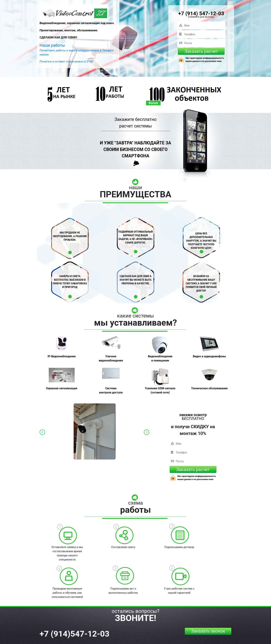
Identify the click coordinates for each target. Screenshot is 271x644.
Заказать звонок (208, 631)
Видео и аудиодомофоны (209, 356)
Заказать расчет (201, 51)
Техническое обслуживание (209, 388)
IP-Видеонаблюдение (62, 356)
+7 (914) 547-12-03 (201, 13)
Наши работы (52, 45)
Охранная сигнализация (62, 388)
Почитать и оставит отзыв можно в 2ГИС (66, 61)
